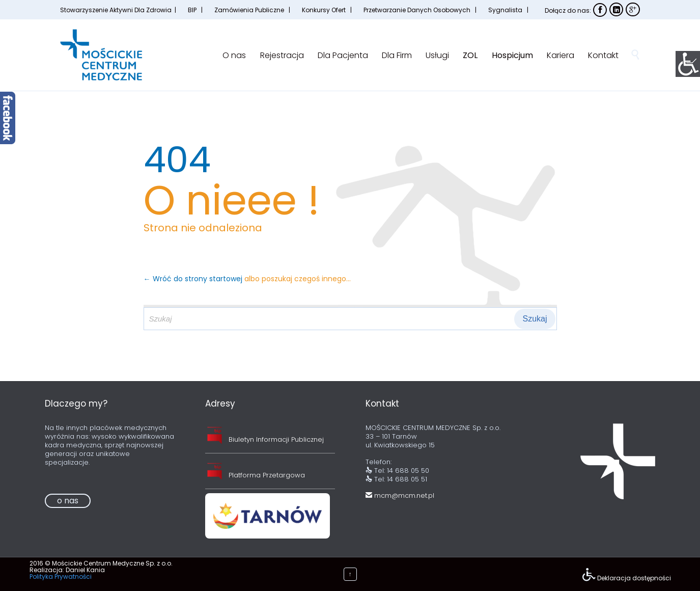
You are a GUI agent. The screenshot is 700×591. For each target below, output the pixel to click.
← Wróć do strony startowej (194, 279)
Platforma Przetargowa (267, 475)
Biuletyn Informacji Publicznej (276, 439)
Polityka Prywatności (61, 576)
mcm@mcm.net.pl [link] (400, 495)
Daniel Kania (85, 570)
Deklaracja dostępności (634, 578)
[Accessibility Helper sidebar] (688, 63)
